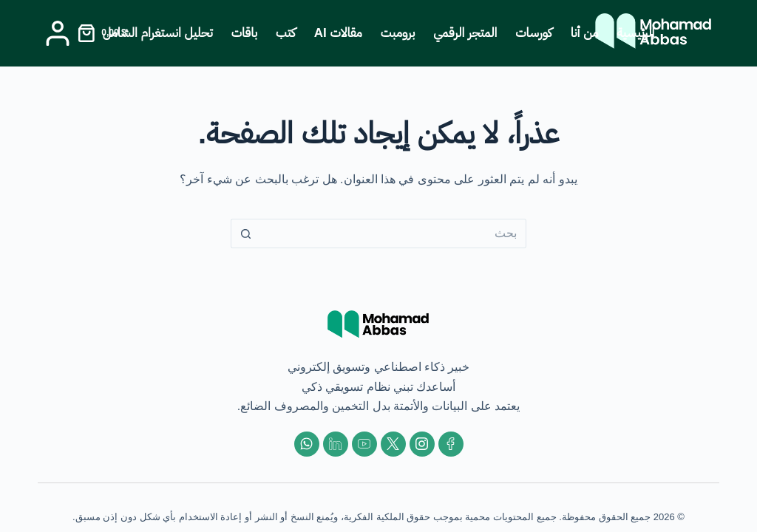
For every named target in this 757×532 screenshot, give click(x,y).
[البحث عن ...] (393, 233)
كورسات (533, 33)
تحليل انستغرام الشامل (158, 33)
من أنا (585, 33)
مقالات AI (338, 33)
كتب (286, 33)
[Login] (58, 33)
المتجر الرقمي (465, 33)
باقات (244, 33)
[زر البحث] (245, 233)
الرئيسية (636, 33)
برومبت (398, 33)
